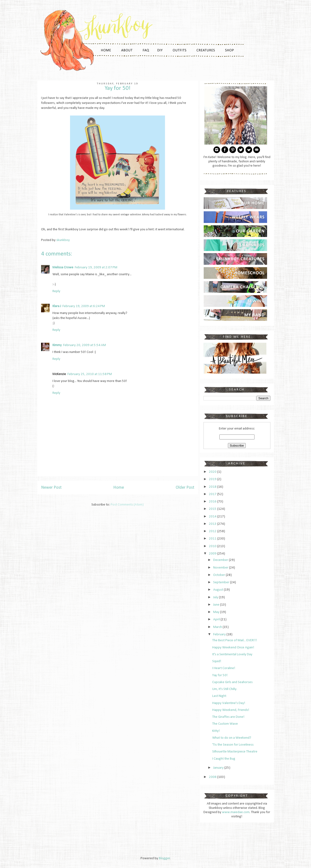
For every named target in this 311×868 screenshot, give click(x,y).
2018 (213, 487)
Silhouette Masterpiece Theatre (235, 752)
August (219, 590)
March (218, 627)
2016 (213, 502)
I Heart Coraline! (224, 668)
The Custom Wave (225, 724)
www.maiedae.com (236, 812)
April (217, 620)
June (217, 605)
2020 (213, 472)
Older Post (185, 488)
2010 (213, 546)
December (221, 560)
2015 (213, 509)
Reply (56, 291)
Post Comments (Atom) (127, 505)
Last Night (219, 696)
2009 (213, 554)
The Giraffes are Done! (228, 717)
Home (119, 488)
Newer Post (51, 488)
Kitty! (216, 731)
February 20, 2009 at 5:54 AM (85, 345)
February (220, 634)
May (217, 612)
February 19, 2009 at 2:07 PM (96, 268)
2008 (213, 777)
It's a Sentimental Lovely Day (232, 654)
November (221, 568)
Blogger (164, 858)
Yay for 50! (220, 675)
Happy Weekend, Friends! (231, 710)
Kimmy (57, 345)
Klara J (57, 306)
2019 (213, 479)
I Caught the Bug (224, 759)
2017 (213, 494)
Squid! (217, 661)
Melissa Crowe (63, 268)
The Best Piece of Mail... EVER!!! (235, 640)
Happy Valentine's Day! (229, 703)
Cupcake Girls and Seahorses (232, 682)
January (219, 768)
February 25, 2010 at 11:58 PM (90, 374)
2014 (213, 517)
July (216, 597)
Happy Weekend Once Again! (233, 648)
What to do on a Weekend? (232, 738)
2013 (213, 524)
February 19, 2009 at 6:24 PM (84, 306)
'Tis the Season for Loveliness (233, 745)
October (219, 575)
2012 (213, 531)
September (222, 582)
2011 (213, 539)
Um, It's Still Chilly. (225, 689)
